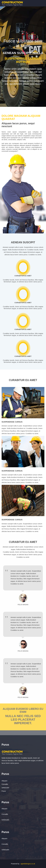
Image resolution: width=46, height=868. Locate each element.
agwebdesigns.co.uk (28, 864)
